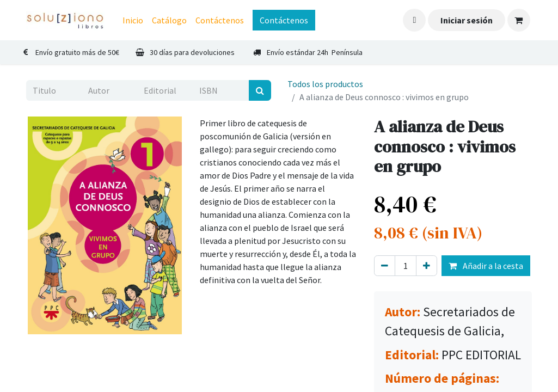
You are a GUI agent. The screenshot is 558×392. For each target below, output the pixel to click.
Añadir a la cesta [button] (486, 266)
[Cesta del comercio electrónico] (519, 20)
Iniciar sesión (467, 20)
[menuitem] (133, 20)
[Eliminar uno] (385, 266)
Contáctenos (284, 20)
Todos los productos (325, 84)
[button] (414, 20)
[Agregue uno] (427, 266)
